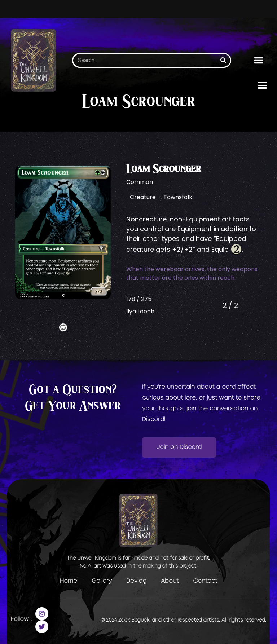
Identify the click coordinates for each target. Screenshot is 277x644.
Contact (205, 581)
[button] (259, 60)
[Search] (223, 60)
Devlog (136, 581)
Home (69, 581)
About (170, 581)
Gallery (102, 581)
